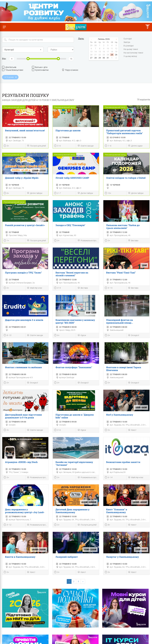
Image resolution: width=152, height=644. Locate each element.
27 (91, 58)
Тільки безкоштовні (13, 70)
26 (116, 55)
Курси (82, 335)
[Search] (38, 40)
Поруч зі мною (70, 70)
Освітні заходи (85, 146)
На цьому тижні (131, 49)
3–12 (8, 525)
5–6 (57, 146)
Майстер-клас (34, 288)
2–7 (57, 193)
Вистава (133, 241)
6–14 (109, 478)
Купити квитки (40, 70)
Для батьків (9, 67)
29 (100, 58)
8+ (107, 525)
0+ (57, 241)
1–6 (108, 146)
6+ (6, 193)
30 (104, 58)
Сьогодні (128, 39)
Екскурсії (133, 335)
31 (108, 58)
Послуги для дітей (36, 146)
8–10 (8, 336)
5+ (6, 146)
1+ (6, 241)
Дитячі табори (35, 193)
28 (95, 58)
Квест (132, 430)
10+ (108, 193)
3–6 (57, 430)
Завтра (127, 42)
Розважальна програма (87, 241)
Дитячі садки (135, 146)
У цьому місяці (130, 56)
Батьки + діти (40, 67)
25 (112, 55)
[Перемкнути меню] (4, 27)
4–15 (109, 288)
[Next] (83, 581)
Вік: (4, 59)
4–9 (57, 288)
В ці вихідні (129, 46)
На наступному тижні (133, 53)
